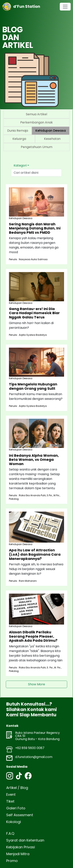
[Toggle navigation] (65, 7)
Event (11, 794)
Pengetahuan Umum (37, 147)
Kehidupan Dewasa (51, 131)
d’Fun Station (21, 7)
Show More (36, 684)
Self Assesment (20, 815)
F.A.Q (10, 833)
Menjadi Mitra (18, 854)
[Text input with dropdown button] (36, 173)
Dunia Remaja (18, 131)
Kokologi (14, 822)
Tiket (10, 801)
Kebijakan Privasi (21, 847)
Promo (12, 861)
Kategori (20, 165)
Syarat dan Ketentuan (25, 840)
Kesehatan (52, 139)
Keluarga (19, 139)
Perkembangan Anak (36, 122)
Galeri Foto (16, 808)
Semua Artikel (36, 114)
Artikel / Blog (17, 788)
